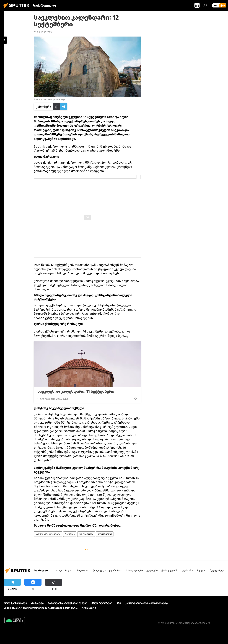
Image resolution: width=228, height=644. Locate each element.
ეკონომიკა (116, 570)
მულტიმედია (218, 570)
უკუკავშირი (89, 608)
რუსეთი (201, 570)
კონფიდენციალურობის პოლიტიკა (147, 603)
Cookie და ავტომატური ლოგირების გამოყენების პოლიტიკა (41, 608)
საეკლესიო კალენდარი (48, 534)
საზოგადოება (86, 534)
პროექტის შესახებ (15, 603)
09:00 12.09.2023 (43, 32)
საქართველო (105, 534)
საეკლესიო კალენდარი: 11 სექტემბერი (76, 391)
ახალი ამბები (64, 570)
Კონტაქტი (37, 603)
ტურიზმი (187, 570)
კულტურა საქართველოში (162, 570)
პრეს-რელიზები (102, 603)
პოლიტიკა (99, 570)
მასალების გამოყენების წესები (68, 603)
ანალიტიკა (83, 570)
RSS (119, 603)
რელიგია (70, 534)
